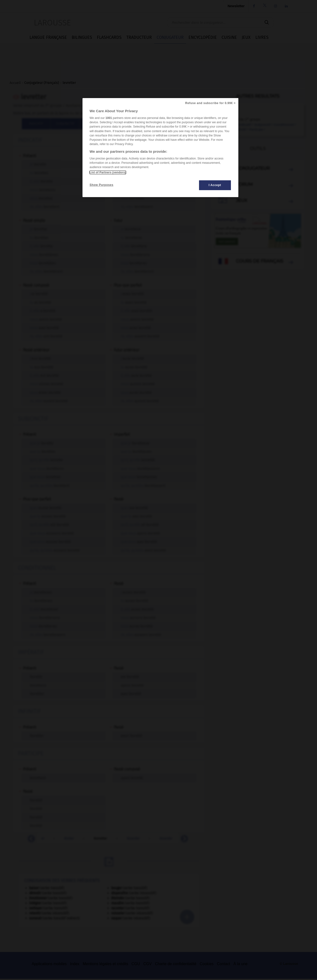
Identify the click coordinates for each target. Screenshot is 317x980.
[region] (160, 148)
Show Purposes (102, 185)
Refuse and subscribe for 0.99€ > (210, 103)
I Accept (215, 185)
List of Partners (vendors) (108, 172)
